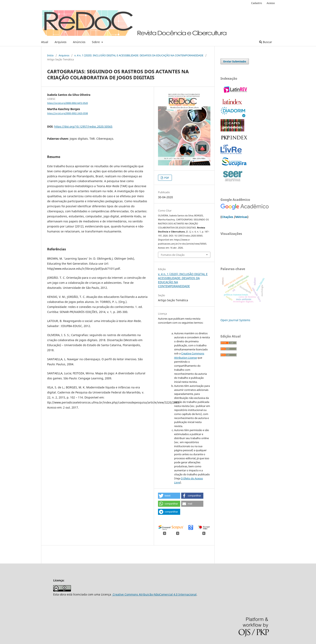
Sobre (96, 42)
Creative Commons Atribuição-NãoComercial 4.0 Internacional (154, 594)
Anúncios (79, 42)
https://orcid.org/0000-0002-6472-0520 (68, 103)
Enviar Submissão (235, 61)
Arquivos (61, 42)
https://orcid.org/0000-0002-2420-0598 (68, 114)
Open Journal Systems (235, 320)
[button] (169, 496)
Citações (227, 217)
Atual (45, 42)
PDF (166, 178)
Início (50, 55)
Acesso (271, 3)
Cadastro (257, 3)
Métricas (241, 217)
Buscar (266, 42)
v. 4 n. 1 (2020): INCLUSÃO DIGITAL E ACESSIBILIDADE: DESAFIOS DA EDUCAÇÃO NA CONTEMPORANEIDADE (139, 55)
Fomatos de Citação (173, 255)
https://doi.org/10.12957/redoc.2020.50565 (83, 126)
